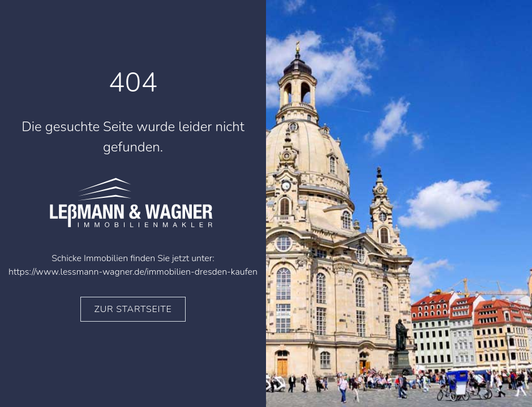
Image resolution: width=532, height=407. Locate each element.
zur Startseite (133, 309)
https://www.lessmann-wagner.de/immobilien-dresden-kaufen (133, 272)
